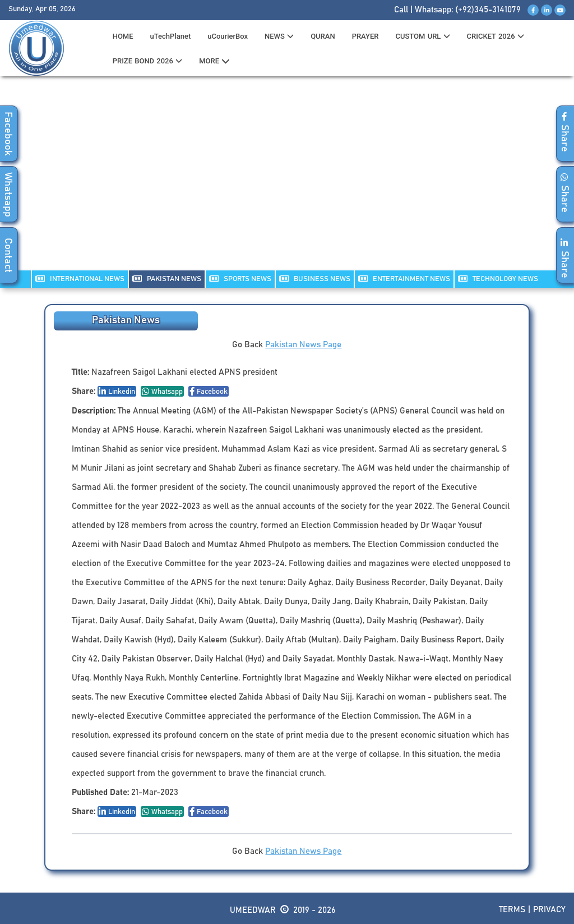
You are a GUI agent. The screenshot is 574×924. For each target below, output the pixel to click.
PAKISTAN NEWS (167, 279)
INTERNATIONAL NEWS (80, 279)
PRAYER (365, 36)
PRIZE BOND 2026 (147, 61)
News (279, 36)
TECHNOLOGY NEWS (498, 279)
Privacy (549, 910)
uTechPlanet (171, 36)
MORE (214, 61)
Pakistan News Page (303, 345)
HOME (123, 36)
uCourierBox (228, 36)
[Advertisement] (287, 180)
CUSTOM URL (422, 36)
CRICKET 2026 (496, 36)
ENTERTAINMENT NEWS (404, 279)
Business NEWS (315, 279)
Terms (512, 910)
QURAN (323, 36)
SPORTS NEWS (240, 279)
